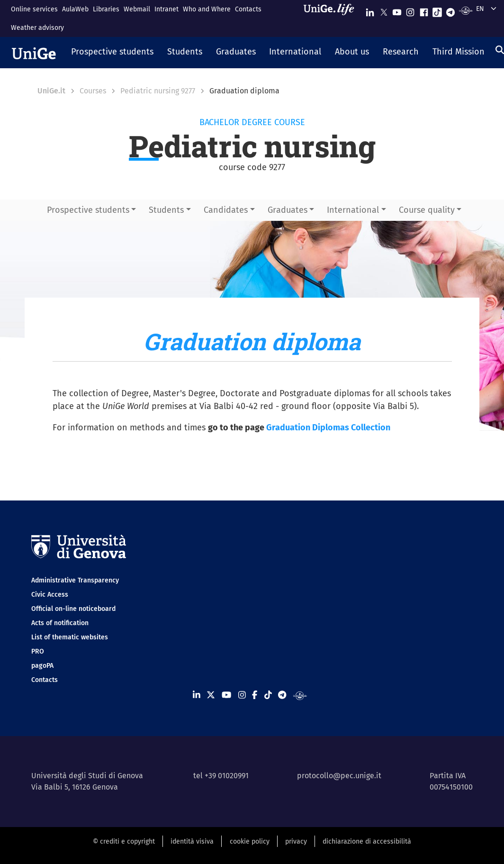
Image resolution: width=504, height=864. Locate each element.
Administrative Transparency (75, 580)
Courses (93, 91)
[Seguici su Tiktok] (437, 10)
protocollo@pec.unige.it (339, 776)
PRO (38, 651)
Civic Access (50, 595)
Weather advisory (37, 28)
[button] (112, 53)
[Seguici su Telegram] (450, 10)
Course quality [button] (427, 210)
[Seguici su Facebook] (424, 10)
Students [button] (166, 210)
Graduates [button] (288, 210)
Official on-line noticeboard (73, 609)
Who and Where (207, 9)
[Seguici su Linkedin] (370, 10)
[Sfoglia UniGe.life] (332, 18)
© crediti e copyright (124, 841)
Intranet (166, 9)
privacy (296, 841)
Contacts (248, 9)
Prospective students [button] (88, 210)
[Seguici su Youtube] (397, 10)
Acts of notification (60, 623)
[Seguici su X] (384, 10)
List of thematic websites (70, 637)
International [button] (353, 210)
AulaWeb (75, 9)
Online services (34, 9)
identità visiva (192, 841)
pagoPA (42, 666)
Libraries (106, 9)
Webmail (137, 9)
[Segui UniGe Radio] (466, 10)
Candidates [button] (226, 210)
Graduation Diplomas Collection (328, 427)
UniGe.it (51, 91)
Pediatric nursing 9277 (158, 91)
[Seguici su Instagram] (410, 10)
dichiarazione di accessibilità (367, 841)
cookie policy (250, 841)
